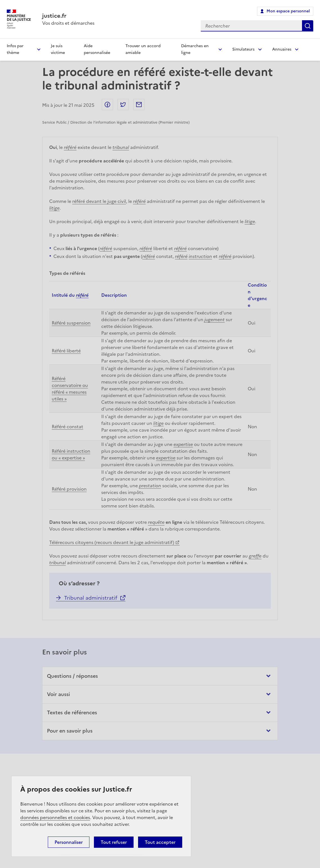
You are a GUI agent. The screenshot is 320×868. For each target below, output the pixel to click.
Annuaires (282, 49)
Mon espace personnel (288, 11)
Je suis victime (58, 49)
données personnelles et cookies (55, 817)
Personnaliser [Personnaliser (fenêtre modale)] (69, 842)
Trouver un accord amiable (143, 49)
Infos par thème (15, 49)
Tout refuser (114, 842)
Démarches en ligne (195, 49)
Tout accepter (160, 842)
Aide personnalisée (97, 49)
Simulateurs (243, 49)
